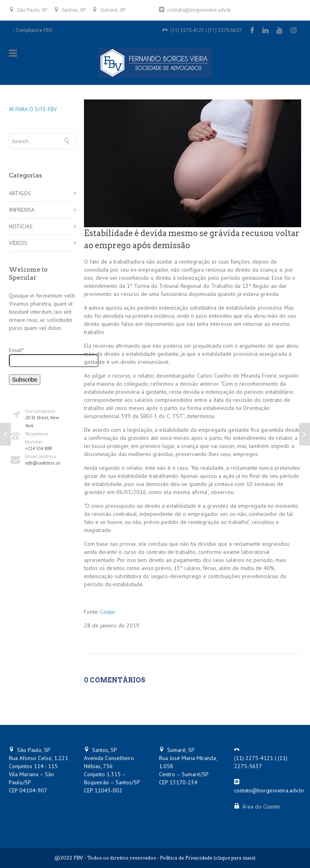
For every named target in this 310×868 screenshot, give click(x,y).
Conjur (108, 612)
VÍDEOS (18, 243)
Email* (42, 357)
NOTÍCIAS (21, 226)
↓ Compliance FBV (32, 30)
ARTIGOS (20, 193)
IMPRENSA (22, 210)
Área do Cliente (261, 807)
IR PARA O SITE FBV (33, 109)
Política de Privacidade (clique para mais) (208, 858)
